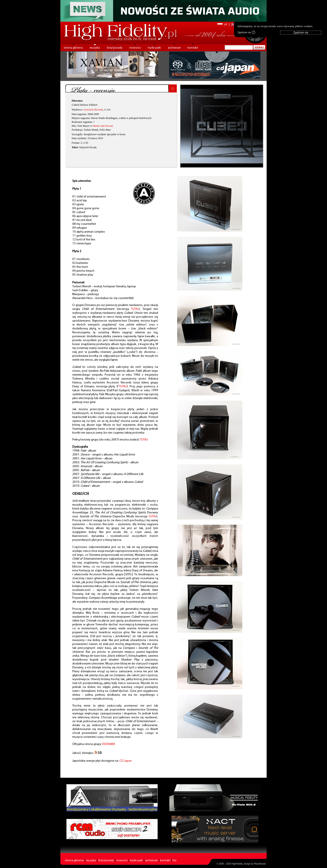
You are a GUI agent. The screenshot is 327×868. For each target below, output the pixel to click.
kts (175, 861)
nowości (135, 48)
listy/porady (115, 48)
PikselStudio (260, 864)
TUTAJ (135, 309)
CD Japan (126, 761)
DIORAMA (108, 744)
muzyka (95, 48)
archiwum (174, 48)
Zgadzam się (246, 32)
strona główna (73, 48)
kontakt (193, 48)
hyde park (154, 48)
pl (226, 24)
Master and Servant (103, 126)
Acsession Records (93, 110)
